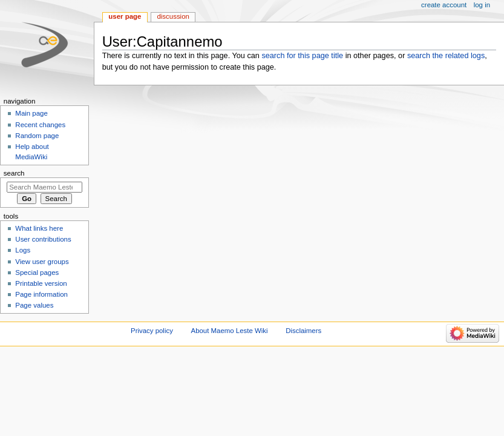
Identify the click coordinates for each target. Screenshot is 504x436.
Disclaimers (303, 331)
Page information (41, 294)
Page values (34, 305)
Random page (37, 136)
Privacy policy (152, 331)
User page (125, 16)
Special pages (37, 272)
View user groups (42, 262)
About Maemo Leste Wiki (230, 331)
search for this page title (302, 56)
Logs (23, 250)
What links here (39, 228)
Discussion (173, 16)
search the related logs (446, 56)
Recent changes (40, 125)
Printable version (41, 283)
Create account (444, 5)
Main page (31, 113)
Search (14, 173)
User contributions (43, 239)
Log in (482, 5)
